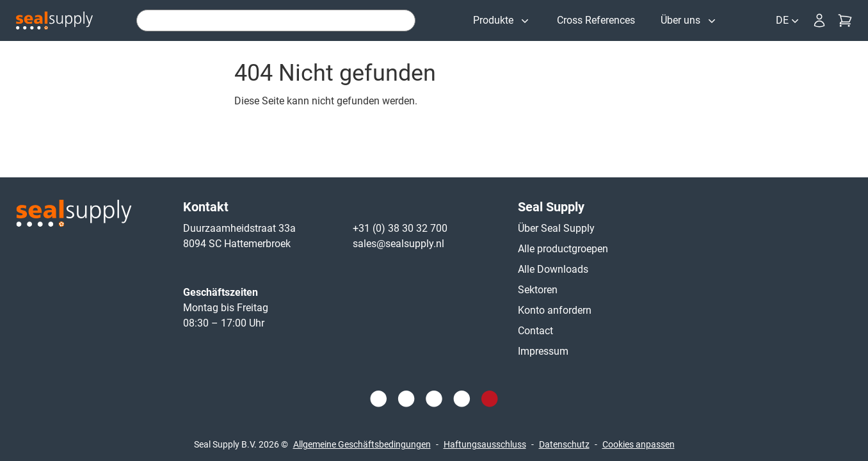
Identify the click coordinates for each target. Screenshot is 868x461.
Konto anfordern (555, 310)
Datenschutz (564, 444)
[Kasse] (845, 20)
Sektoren (538, 290)
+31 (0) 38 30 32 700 (400, 228)
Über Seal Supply (556, 228)
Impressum (543, 351)
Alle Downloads (553, 269)
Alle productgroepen (563, 249)
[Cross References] (596, 20)
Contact (535, 331)
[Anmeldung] (819, 20)
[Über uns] (689, 20)
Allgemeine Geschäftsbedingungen (362, 444)
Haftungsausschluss (485, 444)
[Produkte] (502, 20)
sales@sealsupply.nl (398, 244)
